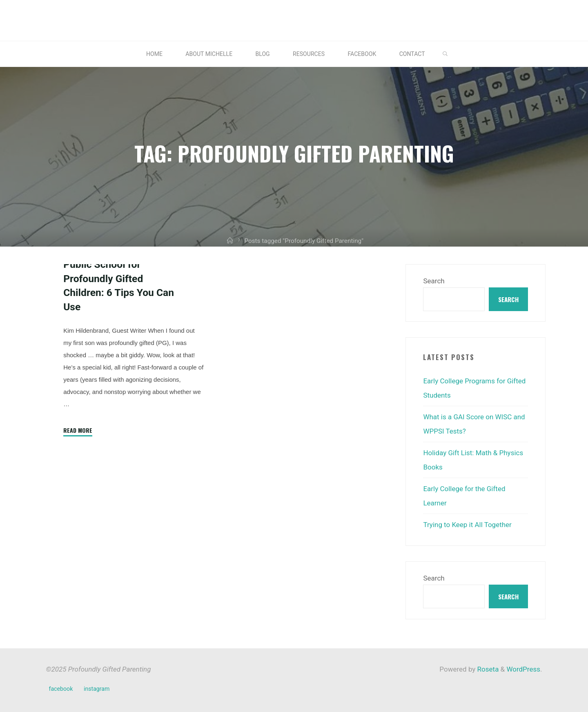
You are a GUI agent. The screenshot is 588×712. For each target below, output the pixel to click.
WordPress (523, 665)
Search (434, 281)
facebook (61, 685)
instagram (97, 685)
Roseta (487, 665)
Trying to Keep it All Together (467, 521)
